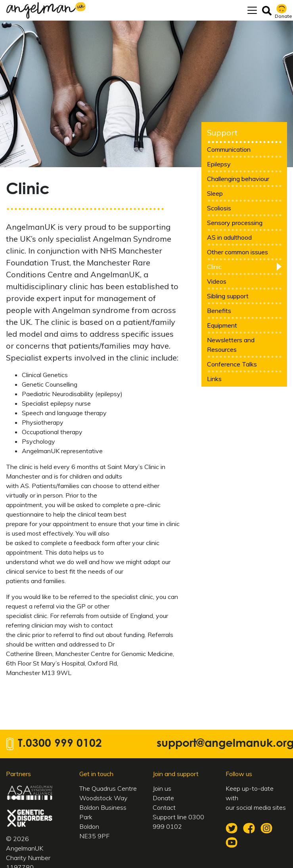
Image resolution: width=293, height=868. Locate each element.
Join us (162, 788)
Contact (164, 807)
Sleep (215, 193)
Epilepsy (219, 164)
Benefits (219, 311)
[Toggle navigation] (252, 10)
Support (222, 133)
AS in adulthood (229, 237)
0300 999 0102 (64, 744)
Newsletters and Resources (231, 345)
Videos (217, 281)
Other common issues (237, 252)
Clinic (214, 267)
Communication (229, 149)
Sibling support (228, 296)
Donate (163, 798)
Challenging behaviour (238, 179)
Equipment (222, 325)
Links (214, 379)
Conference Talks (232, 364)
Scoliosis (219, 208)
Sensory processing (235, 223)
